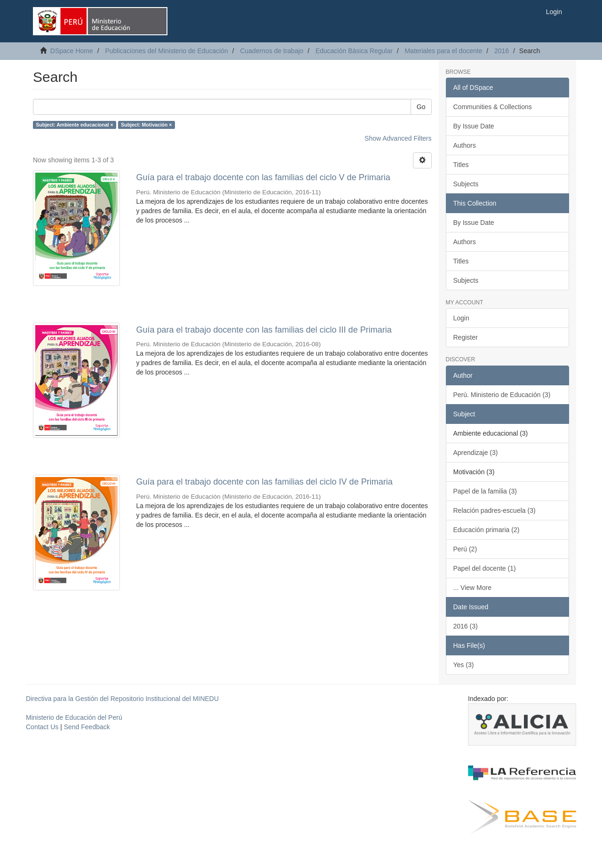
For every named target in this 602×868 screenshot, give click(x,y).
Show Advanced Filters (398, 138)
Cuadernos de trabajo (272, 51)
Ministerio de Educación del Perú (74, 717)
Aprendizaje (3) (476, 453)
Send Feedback (87, 727)
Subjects (466, 184)
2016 (502, 51)
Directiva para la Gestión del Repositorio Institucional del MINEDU (122, 699)
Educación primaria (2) (487, 530)
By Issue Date (474, 126)
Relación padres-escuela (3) (495, 510)
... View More (472, 588)
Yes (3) (464, 665)
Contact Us (42, 727)
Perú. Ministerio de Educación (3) (502, 395)
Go (421, 107)
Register (466, 337)
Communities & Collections (493, 107)
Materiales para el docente (443, 51)
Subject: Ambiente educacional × (74, 125)
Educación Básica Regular (354, 51)
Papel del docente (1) (485, 568)
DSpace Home (72, 51)
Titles (461, 165)
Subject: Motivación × (146, 125)
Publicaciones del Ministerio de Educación (166, 51)
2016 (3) (466, 626)
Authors (465, 145)
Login (461, 318)
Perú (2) (465, 549)
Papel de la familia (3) (485, 491)
